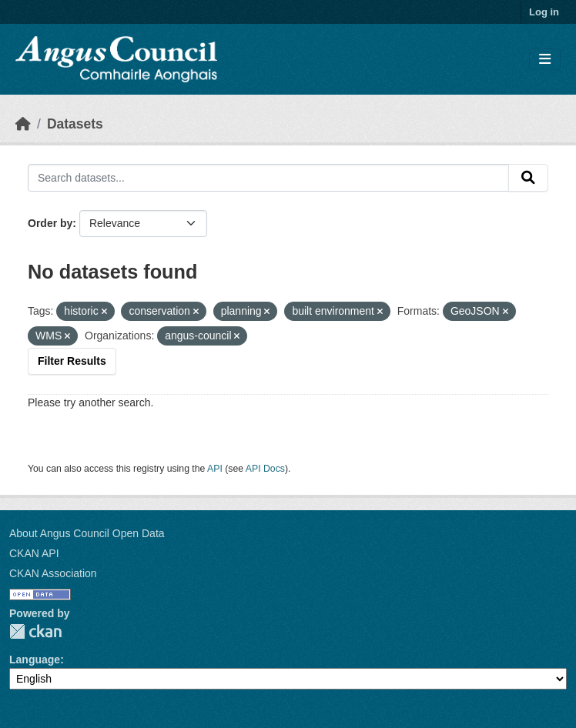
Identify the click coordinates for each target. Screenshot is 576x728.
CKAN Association (53, 573)
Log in (544, 12)
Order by (50, 223)
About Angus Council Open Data (87, 533)
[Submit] (528, 178)
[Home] (23, 124)
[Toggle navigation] (545, 60)
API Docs (265, 469)
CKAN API (34, 553)
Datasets (75, 124)
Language (35, 660)
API (215, 469)
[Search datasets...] (268, 178)
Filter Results (72, 361)
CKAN (35, 631)
